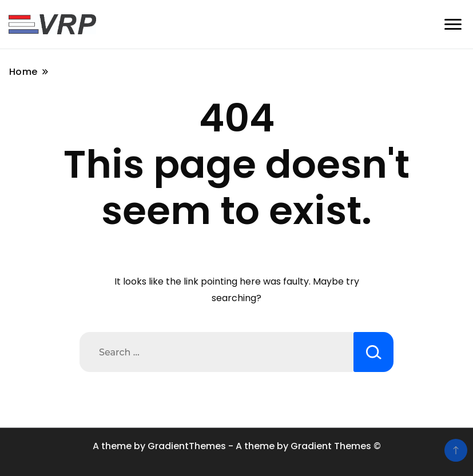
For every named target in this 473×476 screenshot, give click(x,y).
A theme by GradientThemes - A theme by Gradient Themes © (237, 446)
